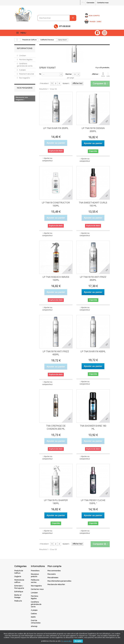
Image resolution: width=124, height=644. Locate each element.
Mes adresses (53, 576)
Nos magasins (24, 76)
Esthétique (19, 590)
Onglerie (18, 575)
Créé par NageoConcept (100, 630)
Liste (108, 73)
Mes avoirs (51, 573)
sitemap (34, 625)
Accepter (78, 641)
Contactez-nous (102, 3)
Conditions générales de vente (36, 603)
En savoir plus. (67, 641)
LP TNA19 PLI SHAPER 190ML (56, 501)
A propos (22, 69)
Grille (103, 73)
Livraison (22, 54)
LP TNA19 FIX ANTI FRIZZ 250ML (93, 277)
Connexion (89, 3)
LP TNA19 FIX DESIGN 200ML (93, 128)
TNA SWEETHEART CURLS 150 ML (93, 203)
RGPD (33, 616)
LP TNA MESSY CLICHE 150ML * (93, 501)
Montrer (69, 73)
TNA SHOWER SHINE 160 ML (93, 426)
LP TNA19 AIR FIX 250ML (56, 127)
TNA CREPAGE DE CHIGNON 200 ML (56, 426)
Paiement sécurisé (26, 72)
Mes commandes (54, 569)
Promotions (35, 569)
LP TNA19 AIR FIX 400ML (93, 350)
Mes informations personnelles (59, 580)
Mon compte (94, 15)
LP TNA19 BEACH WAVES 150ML (56, 277)
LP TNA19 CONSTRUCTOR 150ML (56, 203)
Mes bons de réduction (56, 583)
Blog (81, 2)
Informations (24, 47)
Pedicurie (18, 599)
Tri (40, 73)
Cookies (34, 612)
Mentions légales (26, 58)
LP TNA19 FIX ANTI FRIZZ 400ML (56, 352)
